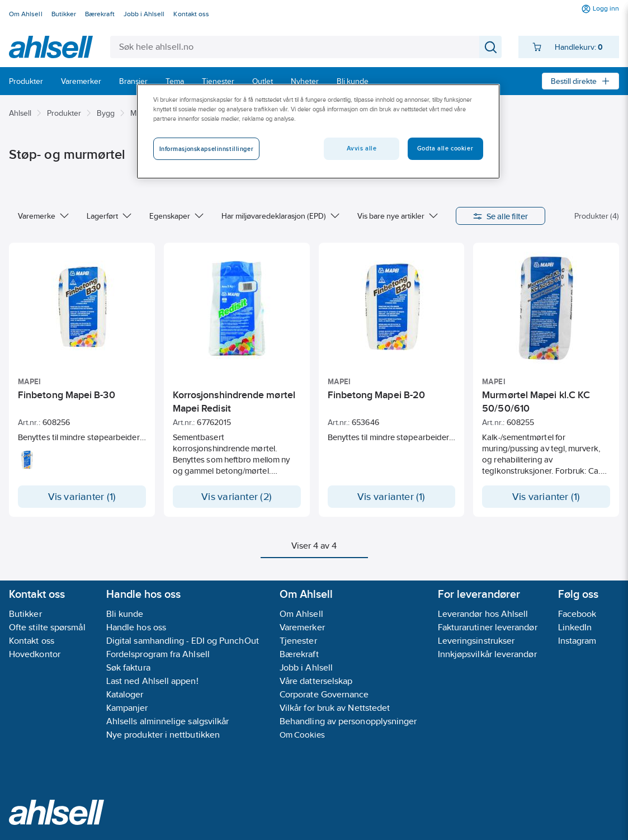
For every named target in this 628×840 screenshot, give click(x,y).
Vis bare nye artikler (398, 216)
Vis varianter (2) (237, 497)
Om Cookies (302, 735)
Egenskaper (176, 216)
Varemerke (43, 216)
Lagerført (109, 216)
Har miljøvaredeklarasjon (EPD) (280, 216)
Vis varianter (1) (82, 497)
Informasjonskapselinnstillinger (207, 149)
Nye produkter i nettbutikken (163, 735)
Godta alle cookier (445, 148)
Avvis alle (362, 148)
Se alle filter (501, 216)
